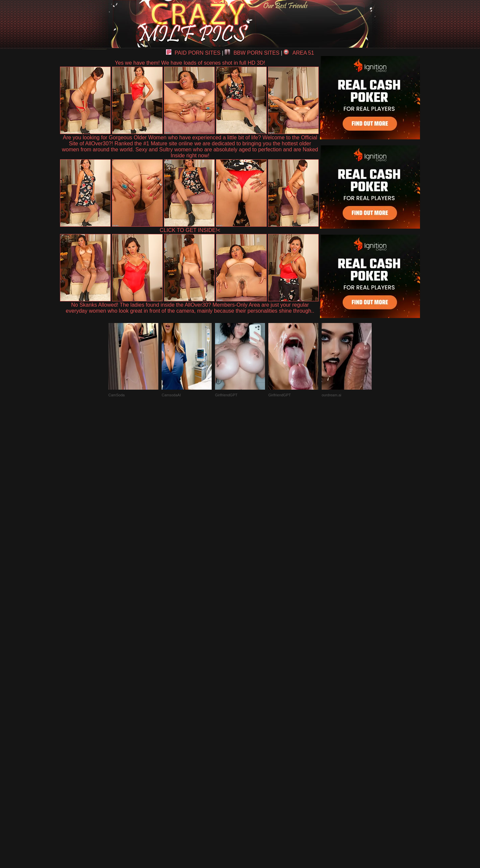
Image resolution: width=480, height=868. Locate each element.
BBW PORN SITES (252, 53)
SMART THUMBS (252, 713)
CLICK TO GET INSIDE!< (190, 230)
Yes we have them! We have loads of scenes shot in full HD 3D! (190, 63)
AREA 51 (299, 53)
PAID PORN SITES (193, 53)
